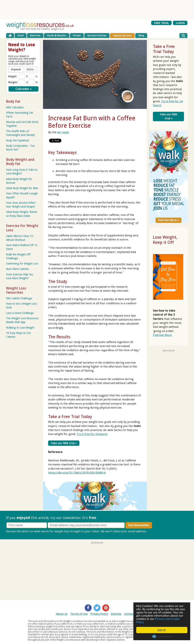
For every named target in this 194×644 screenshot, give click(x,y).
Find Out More (162, 335)
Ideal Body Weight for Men (22, 188)
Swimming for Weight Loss (22, 264)
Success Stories (97, 35)
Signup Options (122, 35)
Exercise (35, 35)
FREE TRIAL (162, 23)
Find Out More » (169, 220)
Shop (141, 35)
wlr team (63, 132)
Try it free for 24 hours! (92, 434)
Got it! (162, 630)
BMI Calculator (15, 107)
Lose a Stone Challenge (20, 313)
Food (21, 35)
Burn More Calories (17, 269)
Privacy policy (156, 531)
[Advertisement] (97, 10)
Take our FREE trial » (64, 443)
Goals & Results (57, 35)
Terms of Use (79, 614)
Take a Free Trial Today (70, 417)
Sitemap (116, 614)
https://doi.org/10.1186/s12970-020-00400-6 (77, 473)
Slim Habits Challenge (19, 298)
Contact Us (131, 614)
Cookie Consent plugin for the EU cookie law (162, 637)
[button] (16, 69)
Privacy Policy (99, 614)
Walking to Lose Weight (20, 328)
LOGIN (180, 23)
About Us (62, 614)
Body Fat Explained (17, 140)
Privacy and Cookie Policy (158, 620)
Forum (77, 35)
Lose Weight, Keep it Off (165, 240)
